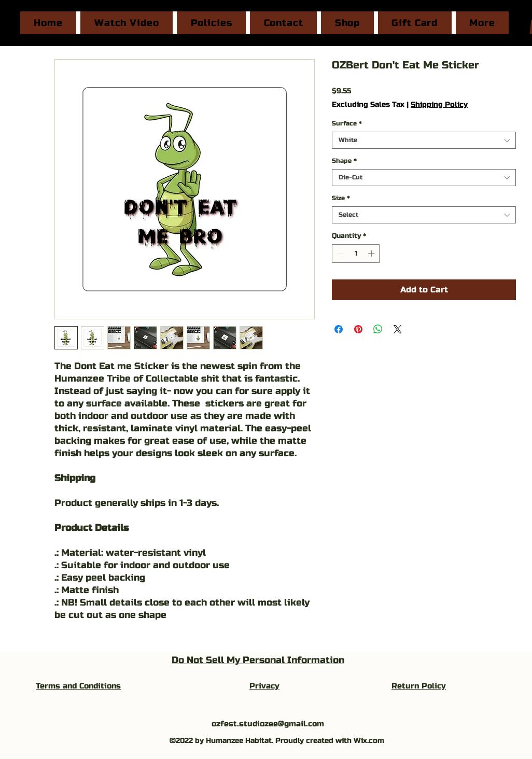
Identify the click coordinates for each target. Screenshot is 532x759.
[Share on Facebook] (339, 329)
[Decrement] (340, 254)
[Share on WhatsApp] (378, 329)
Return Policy (419, 686)
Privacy (264, 686)
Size (341, 198)
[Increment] (372, 254)
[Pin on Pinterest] (358, 329)
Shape (344, 161)
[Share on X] (398, 329)
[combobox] (424, 140)
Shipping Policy (439, 104)
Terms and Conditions (78, 686)
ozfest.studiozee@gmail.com (268, 724)
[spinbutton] (356, 254)
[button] (482, 23)
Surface (347, 123)
